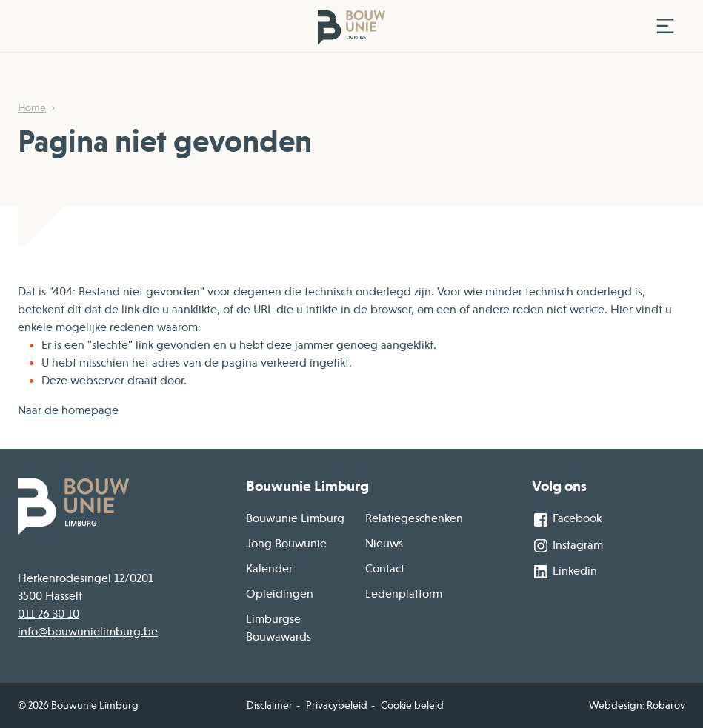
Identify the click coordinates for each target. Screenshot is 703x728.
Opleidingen (280, 594)
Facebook (567, 520)
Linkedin (564, 572)
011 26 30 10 (49, 614)
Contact (385, 569)
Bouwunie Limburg (295, 518)
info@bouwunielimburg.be (88, 632)
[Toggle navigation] (665, 26)
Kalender (269, 569)
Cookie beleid (412, 705)
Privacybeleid (337, 705)
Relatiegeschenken (414, 518)
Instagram (567, 546)
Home (32, 107)
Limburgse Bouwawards (279, 628)
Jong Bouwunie (286, 544)
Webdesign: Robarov (637, 705)
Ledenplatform (404, 594)
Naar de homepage (68, 410)
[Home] (331, 26)
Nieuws (384, 544)
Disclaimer (270, 705)
